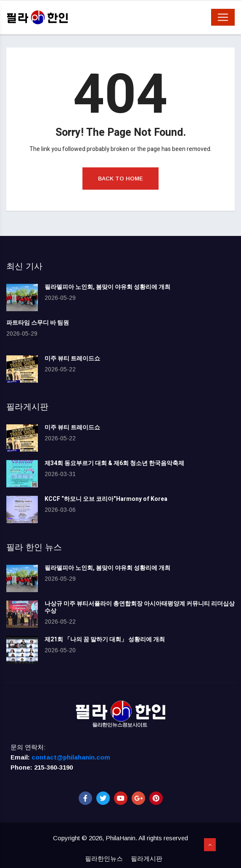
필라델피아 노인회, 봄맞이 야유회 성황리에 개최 (107, 287)
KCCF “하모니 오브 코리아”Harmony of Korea (106, 499)
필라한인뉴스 (104, 859)
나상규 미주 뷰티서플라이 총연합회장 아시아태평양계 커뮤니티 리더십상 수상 (140, 607)
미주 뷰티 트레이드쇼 (72, 359)
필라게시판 (147, 859)
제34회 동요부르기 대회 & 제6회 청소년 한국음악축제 (114, 463)
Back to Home (120, 179)
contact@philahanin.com (71, 757)
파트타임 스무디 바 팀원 (38, 323)
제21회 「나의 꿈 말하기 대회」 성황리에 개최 (105, 639)
